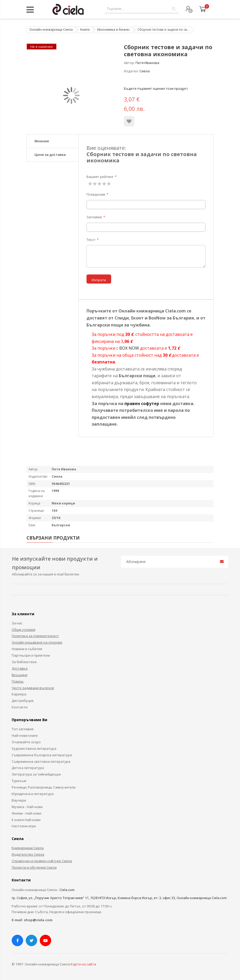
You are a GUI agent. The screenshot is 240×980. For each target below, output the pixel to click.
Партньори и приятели (31, 655)
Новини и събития (27, 649)
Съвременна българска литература (42, 755)
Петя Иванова (147, 63)
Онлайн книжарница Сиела (51, 30)
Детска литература (28, 768)
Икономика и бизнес (114, 30)
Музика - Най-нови (27, 807)
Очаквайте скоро (26, 742)
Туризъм (19, 781)
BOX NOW (129, 348)
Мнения (42, 141)
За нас (17, 623)
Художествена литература (34, 748)
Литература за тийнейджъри (36, 774)
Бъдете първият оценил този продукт (156, 88)
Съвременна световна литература (41, 761)
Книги (85, 30)
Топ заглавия (23, 729)
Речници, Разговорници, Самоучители (44, 787)
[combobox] (142, 9)
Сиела (145, 71)
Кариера (19, 694)
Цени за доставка (50, 155)
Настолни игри (24, 826)
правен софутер (142, 403)
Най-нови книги (25, 735)
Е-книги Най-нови (26, 820)
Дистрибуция (23, 701)
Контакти (20, 707)
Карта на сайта (83, 964)
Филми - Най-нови (26, 813)
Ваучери (19, 800)
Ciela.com (67, 890)
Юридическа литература (33, 794)
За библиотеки (24, 662)
